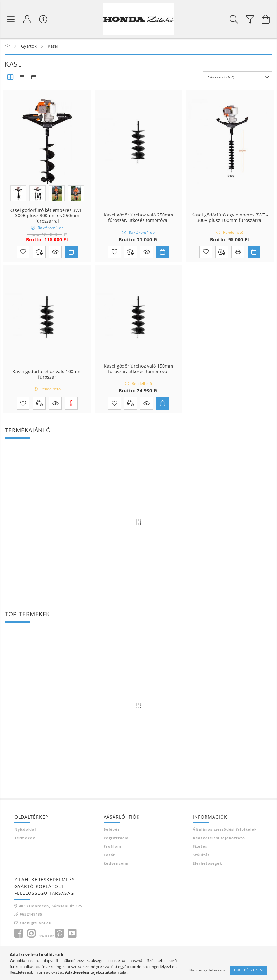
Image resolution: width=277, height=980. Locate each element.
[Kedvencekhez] (23, 252)
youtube (72, 934)
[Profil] (27, 19)
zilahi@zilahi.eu (36, 923)
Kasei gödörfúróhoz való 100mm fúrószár (47, 374)
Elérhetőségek (207, 863)
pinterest (59, 934)
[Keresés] (234, 19)
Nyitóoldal (25, 829)
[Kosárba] (71, 252)
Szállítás (201, 855)
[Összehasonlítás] (39, 252)
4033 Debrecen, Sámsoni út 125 (51, 906)
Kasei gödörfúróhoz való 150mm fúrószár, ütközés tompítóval (138, 369)
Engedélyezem (248, 970)
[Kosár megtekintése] (266, 19)
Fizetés (200, 846)
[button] (55, 252)
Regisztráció (116, 838)
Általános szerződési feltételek (225, 829)
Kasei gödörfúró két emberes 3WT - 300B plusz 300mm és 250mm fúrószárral (47, 216)
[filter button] (250, 19)
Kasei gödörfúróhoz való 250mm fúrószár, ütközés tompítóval (138, 218)
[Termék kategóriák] (11, 19)
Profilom (112, 846)
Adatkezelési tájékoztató (219, 838)
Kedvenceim (116, 863)
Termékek (25, 838)
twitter (47, 936)
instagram (31, 934)
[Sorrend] (237, 77)
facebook (19, 934)
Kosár (109, 855)
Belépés (112, 829)
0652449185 (31, 914)
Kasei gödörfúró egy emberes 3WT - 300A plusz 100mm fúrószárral (230, 218)
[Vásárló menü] (43, 19)
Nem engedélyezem (207, 970)
